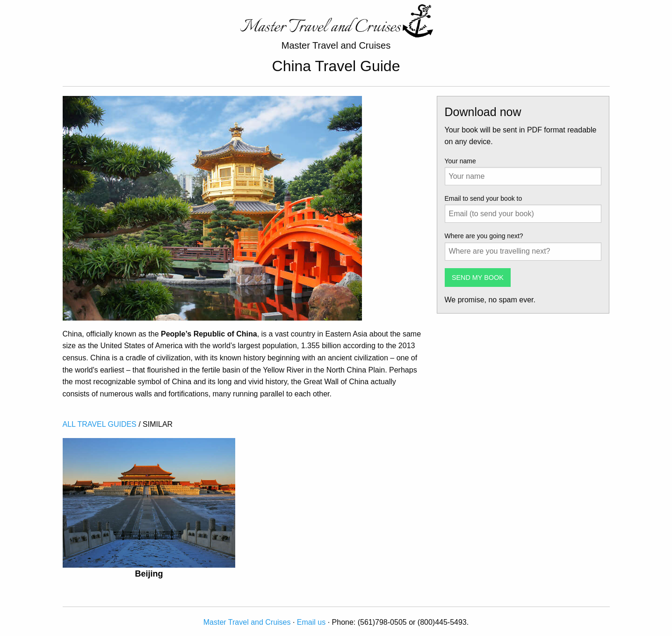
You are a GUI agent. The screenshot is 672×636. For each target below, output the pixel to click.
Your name (460, 161)
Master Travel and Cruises (247, 622)
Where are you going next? (484, 236)
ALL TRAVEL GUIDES (100, 424)
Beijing (149, 574)
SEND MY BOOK (478, 278)
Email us (311, 622)
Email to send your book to (484, 198)
